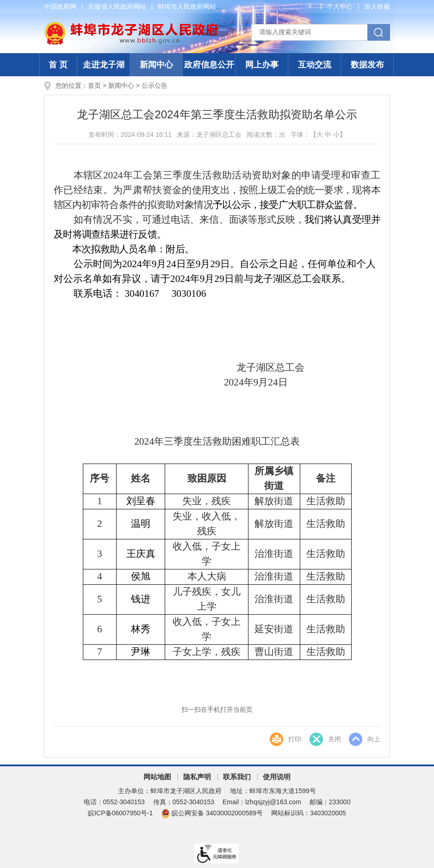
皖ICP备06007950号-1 (120, 813)
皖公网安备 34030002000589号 (212, 813)
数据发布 (367, 65)
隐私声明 (197, 777)
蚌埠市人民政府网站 (187, 6)
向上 (374, 740)
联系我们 (237, 777)
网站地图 (157, 777)
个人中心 (340, 6)
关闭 (334, 740)
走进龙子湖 (104, 65)
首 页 (58, 65)
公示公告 (155, 86)
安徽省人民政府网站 (117, 6)
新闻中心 (156, 65)
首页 (94, 86)
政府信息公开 (209, 65)
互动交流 (315, 65)
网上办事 (262, 65)
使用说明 (277, 777)
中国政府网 (60, 6)
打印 (294, 740)
